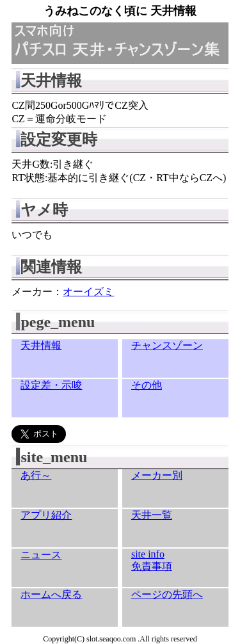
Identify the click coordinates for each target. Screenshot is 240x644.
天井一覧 (152, 515)
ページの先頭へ (167, 594)
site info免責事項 (152, 560)
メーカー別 (157, 475)
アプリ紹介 (46, 515)
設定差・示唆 (51, 385)
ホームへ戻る (51, 594)
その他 (147, 385)
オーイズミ (88, 292)
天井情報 (41, 345)
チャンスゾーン (167, 345)
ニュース (41, 555)
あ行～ (36, 475)
